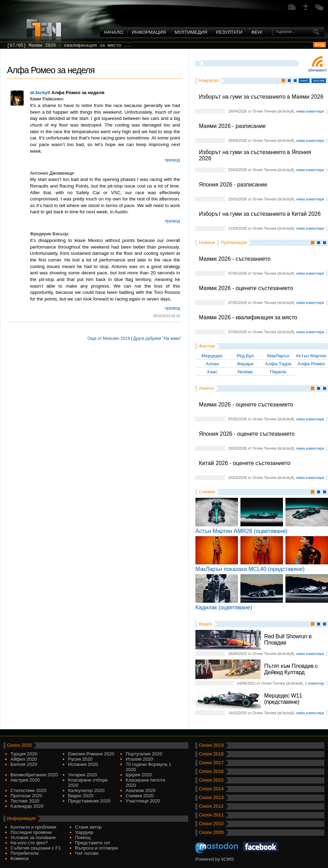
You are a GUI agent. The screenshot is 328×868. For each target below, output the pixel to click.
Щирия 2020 (139, 775)
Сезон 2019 (211, 745)
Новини (207, 242)
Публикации (234, 242)
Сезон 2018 (211, 754)
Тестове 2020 (25, 801)
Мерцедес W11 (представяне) (283, 699)
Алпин (212, 364)
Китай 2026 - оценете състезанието (245, 463)
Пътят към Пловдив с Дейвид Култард (291, 669)
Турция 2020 (24, 754)
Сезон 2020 (19, 745)
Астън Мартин (311, 356)
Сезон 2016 (211, 771)
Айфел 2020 (24, 759)
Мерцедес (212, 356)
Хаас (212, 372)
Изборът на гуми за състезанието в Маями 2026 (261, 97)
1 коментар (315, 683)
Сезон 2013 (211, 797)
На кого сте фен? (29, 843)
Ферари (245, 364)
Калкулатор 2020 (86, 790)
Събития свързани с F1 (36, 848)
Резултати (229, 32)
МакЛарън (278, 356)
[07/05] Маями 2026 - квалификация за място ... (70, 45)
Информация (149, 32)
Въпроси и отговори (96, 848)
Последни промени (31, 832)
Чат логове (87, 853)
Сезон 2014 (211, 789)
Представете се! (93, 843)
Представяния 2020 (89, 801)
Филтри (207, 346)
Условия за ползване (33, 837)
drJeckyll (40, 93)
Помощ (83, 837)
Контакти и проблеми (33, 827)
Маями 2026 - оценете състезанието (246, 288)
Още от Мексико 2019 (109, 338)
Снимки (207, 492)
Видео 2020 (81, 796)
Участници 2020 (143, 801)
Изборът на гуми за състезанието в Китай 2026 (260, 214)
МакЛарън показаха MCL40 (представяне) (250, 569)
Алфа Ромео (311, 364)
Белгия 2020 (24, 764)
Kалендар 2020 (27, 806)
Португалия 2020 (144, 754)
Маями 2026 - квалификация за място (248, 317)
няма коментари (310, 111)
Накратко (209, 80)
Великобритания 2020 (34, 775)
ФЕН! (257, 32)
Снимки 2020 (140, 796)
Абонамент (318, 70)
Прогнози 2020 (26, 796)
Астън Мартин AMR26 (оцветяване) (241, 531)
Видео (206, 624)
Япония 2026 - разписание (233, 185)
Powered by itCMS (215, 859)
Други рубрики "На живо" (157, 338)
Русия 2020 (80, 759)
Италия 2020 (139, 759)
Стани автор (88, 827)
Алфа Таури (278, 364)
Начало (114, 32)
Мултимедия (191, 32)
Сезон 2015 (211, 780)
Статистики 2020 (28, 790)
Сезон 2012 (211, 806)
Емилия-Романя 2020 (91, 754)
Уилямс (245, 372)
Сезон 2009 (211, 832)
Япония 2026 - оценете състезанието (247, 434)
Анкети (206, 388)
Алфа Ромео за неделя (51, 70)
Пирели (278, 372)
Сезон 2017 (211, 763)
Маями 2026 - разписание (232, 126)
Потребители (25, 853)
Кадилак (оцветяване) (224, 607)
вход (320, 45)
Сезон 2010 (211, 824)
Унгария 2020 (83, 775)
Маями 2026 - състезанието (235, 259)
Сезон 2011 (211, 815)
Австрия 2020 (25, 780)
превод (172, 160)
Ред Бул (245, 356)
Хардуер (84, 832)
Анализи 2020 (141, 790)
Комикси (20, 858)
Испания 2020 (83, 764)
